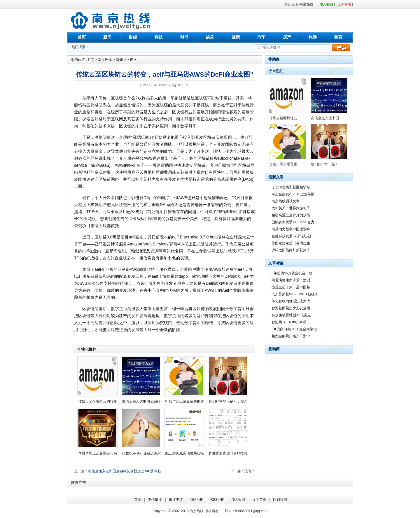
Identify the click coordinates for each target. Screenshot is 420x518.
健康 (236, 37)
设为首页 (259, 500)
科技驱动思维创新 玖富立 (291, 315)
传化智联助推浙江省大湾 (291, 301)
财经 (133, 37)
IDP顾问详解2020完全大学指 (294, 329)
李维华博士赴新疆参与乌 (98, 453)
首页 (82, 37)
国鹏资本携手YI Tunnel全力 (293, 222)
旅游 (313, 37)
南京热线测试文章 (286, 201)
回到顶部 (280, 500)
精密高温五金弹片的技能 (291, 215)
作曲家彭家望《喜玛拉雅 (228, 453)
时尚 (184, 37)
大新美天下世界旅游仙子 (291, 208)
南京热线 (111, 20)
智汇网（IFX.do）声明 (289, 322)
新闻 (107, 37)
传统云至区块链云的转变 (98, 401)
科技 (159, 37)
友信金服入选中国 (325, 118)
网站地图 (197, 500)
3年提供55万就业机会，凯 (292, 273)
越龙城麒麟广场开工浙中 (291, 336)
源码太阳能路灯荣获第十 (291, 250)
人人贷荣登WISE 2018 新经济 (295, 294)
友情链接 (155, 500)
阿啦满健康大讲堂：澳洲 (291, 280)
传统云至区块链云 (283, 118)
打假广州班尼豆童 (283, 164)
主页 (90, 60)
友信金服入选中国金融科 (141, 401)
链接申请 (176, 500)
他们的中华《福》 (325, 164)
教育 (338, 37)
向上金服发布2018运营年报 (293, 194)
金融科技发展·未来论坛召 (291, 236)
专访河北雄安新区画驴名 (291, 187)
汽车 (261, 37)
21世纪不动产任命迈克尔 (141, 453)
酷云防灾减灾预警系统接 (185, 453)
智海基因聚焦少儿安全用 (291, 308)
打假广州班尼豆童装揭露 (185, 401)
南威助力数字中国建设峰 (291, 229)
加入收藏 (238, 500)
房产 (287, 37)
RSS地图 (217, 500)
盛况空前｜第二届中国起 (291, 287)
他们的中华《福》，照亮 (228, 401)
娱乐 (210, 37)
